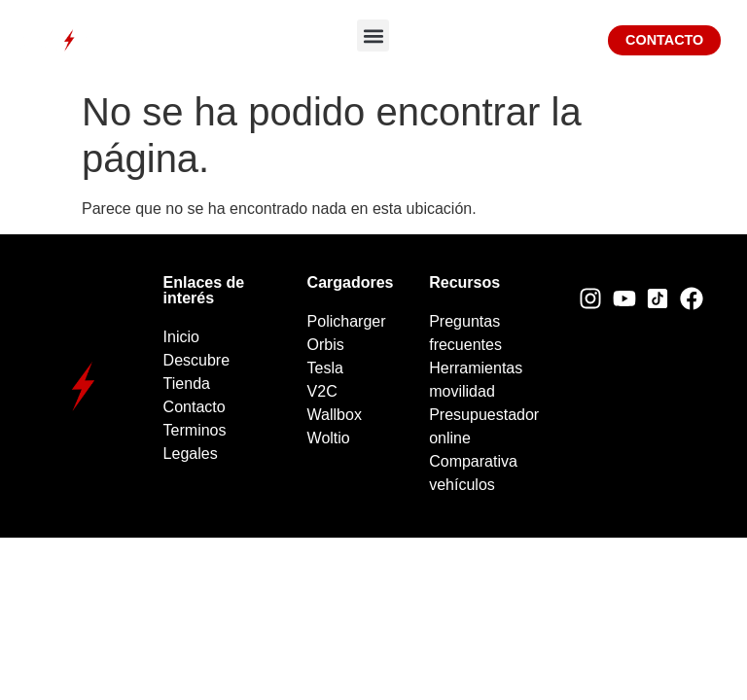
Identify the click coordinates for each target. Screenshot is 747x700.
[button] (373, 35)
